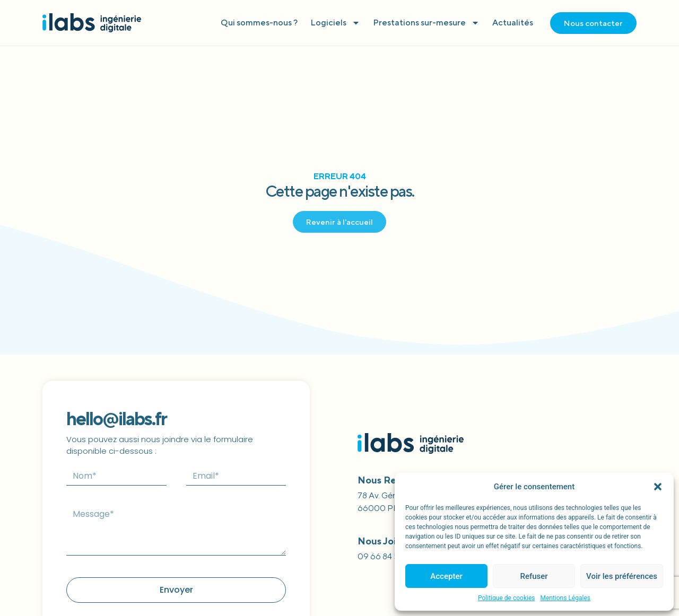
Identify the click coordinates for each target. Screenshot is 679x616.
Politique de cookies (506, 598)
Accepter (446, 576)
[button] (658, 487)
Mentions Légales (565, 598)
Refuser (534, 576)
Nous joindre (388, 541)
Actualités (513, 23)
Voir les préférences (622, 576)
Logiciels (335, 23)
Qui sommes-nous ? (259, 23)
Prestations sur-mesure (426, 23)
